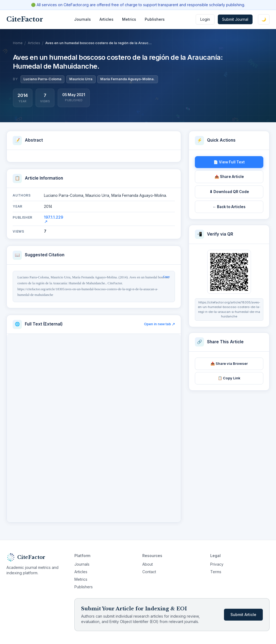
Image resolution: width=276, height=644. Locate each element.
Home (18, 43)
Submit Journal (235, 19)
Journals (82, 19)
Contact (149, 572)
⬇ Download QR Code (229, 192)
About (148, 564)
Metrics (129, 19)
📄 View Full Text (229, 162)
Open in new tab (159, 324)
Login (205, 19)
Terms (216, 572)
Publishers (155, 19)
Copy (167, 276)
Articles (106, 19)
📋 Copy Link (229, 378)
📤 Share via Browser (229, 363)
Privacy (217, 564)
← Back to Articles (229, 207)
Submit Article (243, 615)
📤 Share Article (229, 177)
